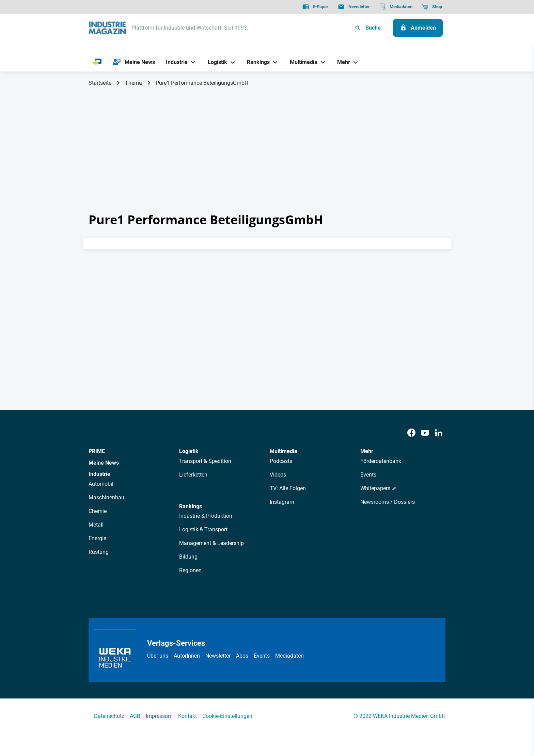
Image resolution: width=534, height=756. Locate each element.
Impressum (159, 716)
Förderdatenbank (381, 461)
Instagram (282, 502)
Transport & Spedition (205, 461)
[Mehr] (341, 62)
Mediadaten (289, 656)
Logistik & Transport (203, 529)
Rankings (191, 506)
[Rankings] (256, 62)
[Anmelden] (418, 28)
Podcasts (281, 461)
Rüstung (99, 552)
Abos (242, 656)
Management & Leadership (211, 543)
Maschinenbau (106, 497)
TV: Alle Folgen (288, 488)
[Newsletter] (354, 7)
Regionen (190, 570)
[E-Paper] (315, 7)
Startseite (100, 83)
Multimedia (284, 451)
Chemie (98, 511)
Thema (133, 83)
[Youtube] (425, 433)
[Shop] (432, 7)
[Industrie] (174, 62)
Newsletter (218, 656)
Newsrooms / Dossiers (388, 502)
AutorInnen (187, 656)
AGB (135, 716)
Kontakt (187, 716)
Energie (97, 538)
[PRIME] (98, 62)
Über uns (158, 656)
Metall (96, 525)
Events (368, 475)
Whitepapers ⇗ (378, 488)
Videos (278, 475)
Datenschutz (109, 716)
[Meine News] (134, 62)
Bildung (188, 557)
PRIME (97, 451)
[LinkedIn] (439, 433)
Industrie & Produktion (206, 516)
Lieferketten (193, 475)
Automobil (101, 484)
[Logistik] (215, 62)
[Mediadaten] (396, 7)
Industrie (99, 474)
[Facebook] (411, 433)
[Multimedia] (301, 62)
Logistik (189, 451)
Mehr (367, 451)
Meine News (104, 463)
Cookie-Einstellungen (227, 716)
